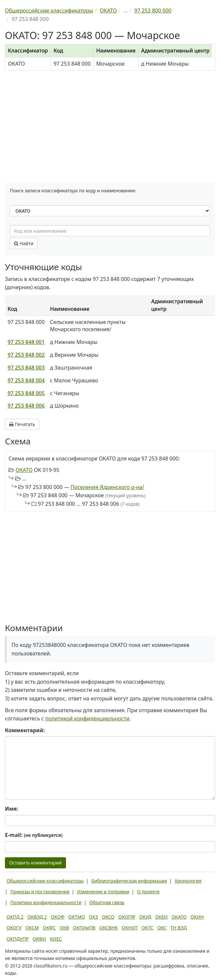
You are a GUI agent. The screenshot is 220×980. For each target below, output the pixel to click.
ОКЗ (93, 917)
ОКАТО (24, 470)
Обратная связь (107, 902)
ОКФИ (39, 939)
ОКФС (49, 928)
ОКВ (65, 928)
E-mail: (34, 835)
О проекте (148, 892)
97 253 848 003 (26, 368)
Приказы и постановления (40, 892)
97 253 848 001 (26, 342)
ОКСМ (32, 928)
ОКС (162, 928)
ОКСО (108, 917)
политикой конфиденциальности (88, 718)
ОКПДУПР (18, 939)
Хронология (188, 881)
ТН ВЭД (179, 928)
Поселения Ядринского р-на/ (107, 487)
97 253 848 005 (26, 393)
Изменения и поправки (103, 892)
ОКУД (145, 917)
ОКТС (147, 928)
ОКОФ (58, 917)
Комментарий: (25, 730)
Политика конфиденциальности (46, 902)
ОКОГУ (14, 928)
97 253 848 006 (26, 406)
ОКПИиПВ (84, 928)
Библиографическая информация (129, 881)
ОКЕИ (162, 917)
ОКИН (197, 917)
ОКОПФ (127, 917)
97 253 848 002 (26, 355)
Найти (24, 243)
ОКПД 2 (15, 917)
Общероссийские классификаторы (45, 881)
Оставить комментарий (35, 863)
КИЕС (56, 939)
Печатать (22, 424)
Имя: (11, 809)
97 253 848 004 (26, 380)
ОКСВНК (108, 928)
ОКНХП (130, 928)
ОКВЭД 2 (37, 917)
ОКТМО (77, 917)
